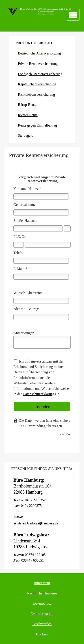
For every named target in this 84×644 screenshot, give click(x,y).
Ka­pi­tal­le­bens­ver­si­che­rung (37, 84)
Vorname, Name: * (27, 189)
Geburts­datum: (24, 205)
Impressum (42, 583)
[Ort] (48, 245)
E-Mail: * (20, 269)
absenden (42, 407)
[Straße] (38, 228)
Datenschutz (42, 603)
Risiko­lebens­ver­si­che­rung (36, 94)
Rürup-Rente (27, 105)
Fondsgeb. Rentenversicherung (40, 74)
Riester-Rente (28, 115)
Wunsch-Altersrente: (28, 293)
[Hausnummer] (67, 228)
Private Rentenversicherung (38, 64)
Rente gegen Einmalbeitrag (37, 125)
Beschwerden (42, 624)
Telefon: (19, 253)
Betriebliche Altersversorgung (39, 53)
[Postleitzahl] (19, 245)
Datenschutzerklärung (39, 394)
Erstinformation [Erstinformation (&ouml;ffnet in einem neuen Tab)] (42, 614)
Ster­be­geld (26, 135)
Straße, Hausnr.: (25, 221)
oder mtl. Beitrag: (26, 309)
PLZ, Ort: (20, 237)
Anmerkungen (24, 333)
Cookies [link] (42, 634)
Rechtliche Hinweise (42, 593)
